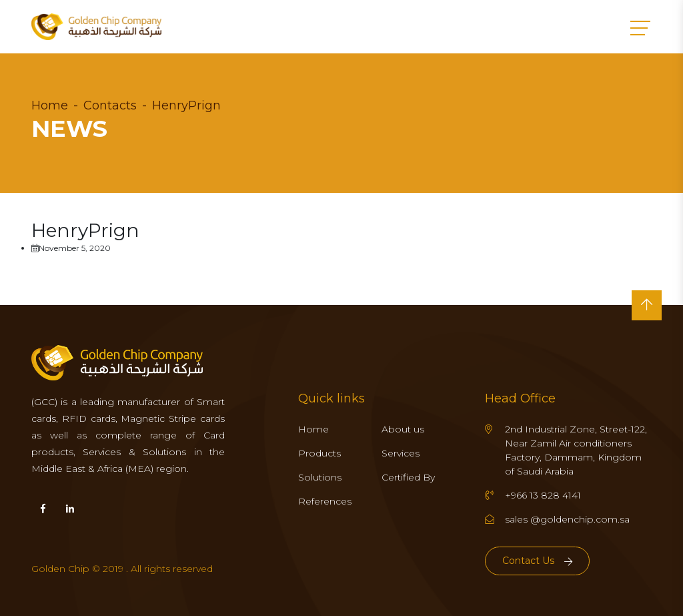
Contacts (110, 105)
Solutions (320, 477)
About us (403, 429)
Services (401, 453)
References (325, 501)
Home (50, 105)
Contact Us (537, 561)
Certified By (408, 477)
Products (319, 453)
